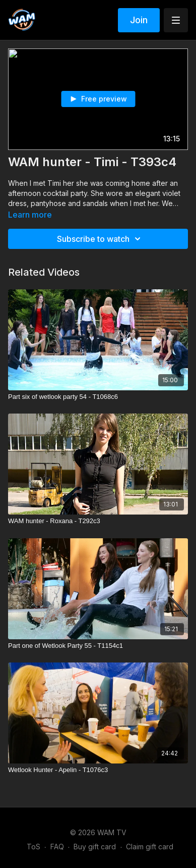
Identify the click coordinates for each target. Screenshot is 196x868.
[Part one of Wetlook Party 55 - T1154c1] (98, 646)
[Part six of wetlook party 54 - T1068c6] (98, 397)
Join (139, 20)
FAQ (57, 847)
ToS (34, 847)
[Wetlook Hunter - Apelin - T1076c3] (98, 770)
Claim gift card (150, 847)
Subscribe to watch (100, 239)
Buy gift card (95, 847)
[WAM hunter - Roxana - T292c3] (98, 521)
